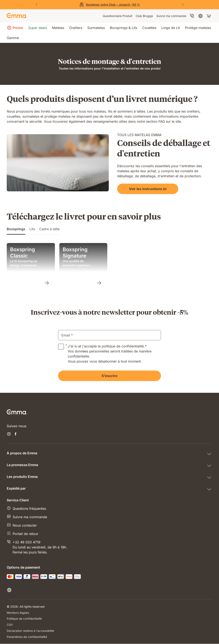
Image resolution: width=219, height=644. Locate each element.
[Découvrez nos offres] (110, 5)
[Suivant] (183, 5)
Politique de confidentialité (25, 619)
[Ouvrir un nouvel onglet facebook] (16, 434)
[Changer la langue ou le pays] (16, 590)
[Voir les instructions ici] (141, 189)
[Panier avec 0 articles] (209, 16)
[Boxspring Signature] (99, 283)
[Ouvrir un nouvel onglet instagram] (9, 434)
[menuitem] (117, 16)
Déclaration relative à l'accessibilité (31, 631)
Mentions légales (18, 613)
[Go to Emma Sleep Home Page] (17, 16)
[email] (109, 335)
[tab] (16, 231)
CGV (10, 625)
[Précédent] (36, 5)
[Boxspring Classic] (46, 283)
